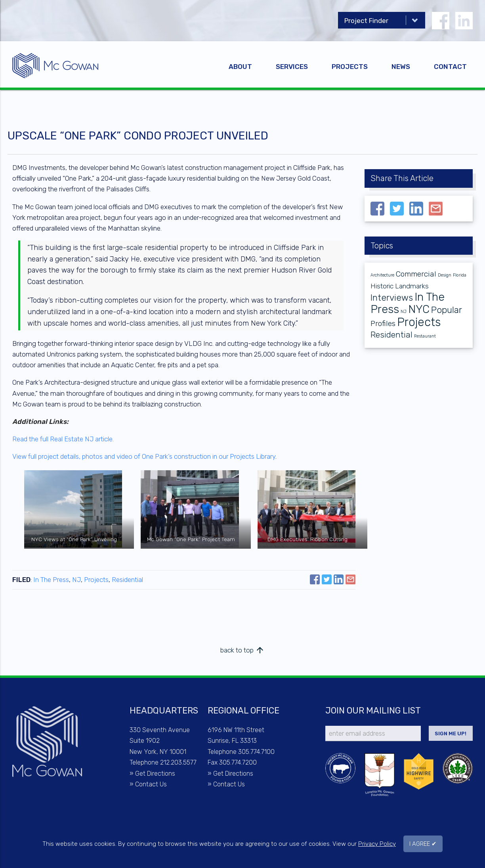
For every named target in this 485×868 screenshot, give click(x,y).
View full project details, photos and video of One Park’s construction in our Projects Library (144, 456)
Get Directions (155, 774)
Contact (450, 67)
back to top (242, 650)
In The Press (51, 580)
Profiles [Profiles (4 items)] (383, 323)
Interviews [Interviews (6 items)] (392, 298)
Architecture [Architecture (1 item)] (382, 275)
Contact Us (151, 784)
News (401, 67)
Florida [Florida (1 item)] (460, 275)
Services (292, 67)
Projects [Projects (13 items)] (419, 322)
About (240, 67)
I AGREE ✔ (423, 844)
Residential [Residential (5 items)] (391, 335)
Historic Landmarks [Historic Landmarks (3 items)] (400, 286)
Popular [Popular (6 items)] (447, 310)
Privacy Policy (377, 844)
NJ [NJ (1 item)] (404, 312)
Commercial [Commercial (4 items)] (416, 274)
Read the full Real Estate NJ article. (63, 439)
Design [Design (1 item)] (445, 275)
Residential (127, 580)
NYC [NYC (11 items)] (419, 309)
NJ (76, 580)
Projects (350, 67)
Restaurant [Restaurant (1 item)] (425, 336)
